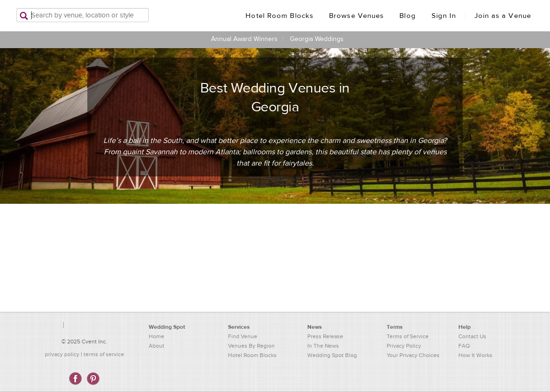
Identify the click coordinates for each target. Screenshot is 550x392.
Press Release (325, 336)
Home (157, 336)
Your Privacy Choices (413, 355)
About (157, 346)
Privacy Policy (404, 346)
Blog (407, 16)
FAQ (464, 346)
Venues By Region (251, 346)
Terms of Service (408, 336)
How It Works (475, 355)
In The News (323, 346)
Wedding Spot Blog (332, 355)
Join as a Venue (503, 16)
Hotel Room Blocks (279, 16)
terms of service (104, 354)
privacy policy (62, 354)
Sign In (444, 16)
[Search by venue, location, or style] (83, 15)
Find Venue (243, 336)
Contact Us (472, 336)
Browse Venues (356, 16)
